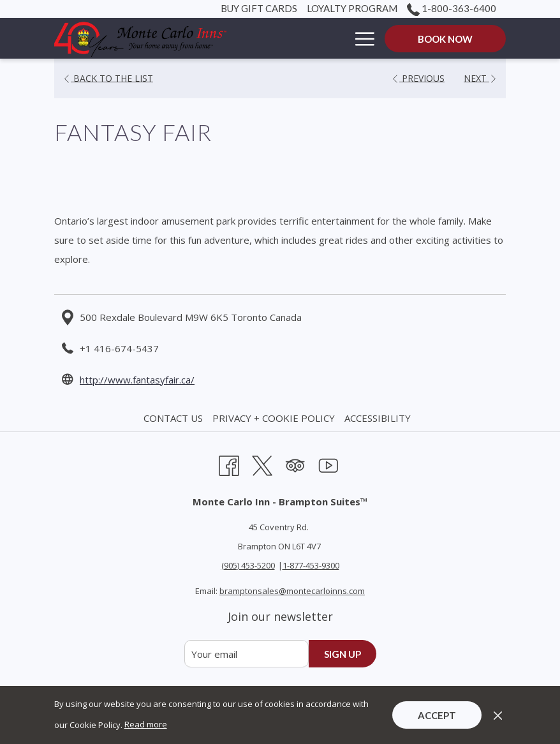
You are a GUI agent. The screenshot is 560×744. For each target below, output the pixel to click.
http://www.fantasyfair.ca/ (137, 380)
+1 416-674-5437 (119, 348)
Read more (146, 724)
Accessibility (378, 418)
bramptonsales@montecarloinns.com (292, 591)
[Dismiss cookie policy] (498, 715)
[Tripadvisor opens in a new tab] (295, 464)
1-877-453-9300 (311, 565)
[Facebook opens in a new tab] (229, 464)
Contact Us (173, 418)
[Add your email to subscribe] (247, 654)
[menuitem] (175, 418)
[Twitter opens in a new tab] (262, 464)
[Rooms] (316, 38)
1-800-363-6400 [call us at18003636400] (452, 8)
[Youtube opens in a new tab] (328, 464)
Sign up (343, 654)
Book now (445, 39)
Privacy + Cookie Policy (274, 418)
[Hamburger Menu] (360, 38)
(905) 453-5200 (248, 565)
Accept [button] (437, 715)
